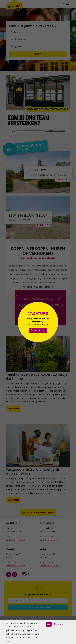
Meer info (59, 624)
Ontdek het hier (38, 330)
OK (49, 624)
